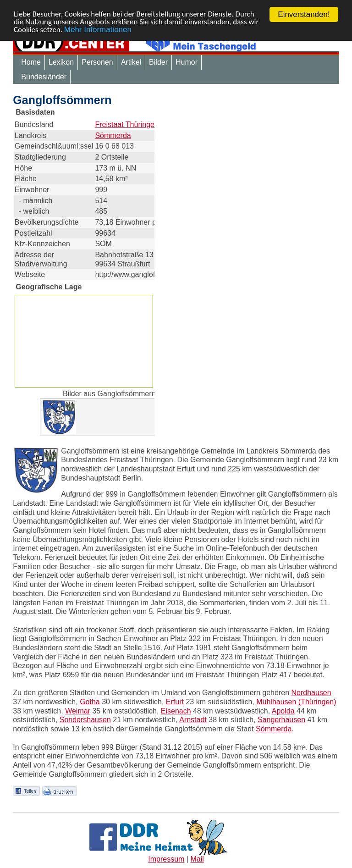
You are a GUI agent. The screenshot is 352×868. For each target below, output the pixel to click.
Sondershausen (85, 720)
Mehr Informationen (98, 30)
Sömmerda (113, 135)
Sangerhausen (281, 720)
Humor (187, 62)
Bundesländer (44, 77)
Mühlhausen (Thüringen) (296, 702)
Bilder (158, 62)
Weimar (78, 711)
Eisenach (176, 711)
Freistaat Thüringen (126, 124)
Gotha (90, 702)
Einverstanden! (304, 14)
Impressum (166, 859)
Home (31, 62)
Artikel (131, 62)
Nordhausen (311, 693)
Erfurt (175, 702)
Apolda (283, 711)
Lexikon (61, 62)
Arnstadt (193, 720)
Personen (97, 62)
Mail (197, 859)
